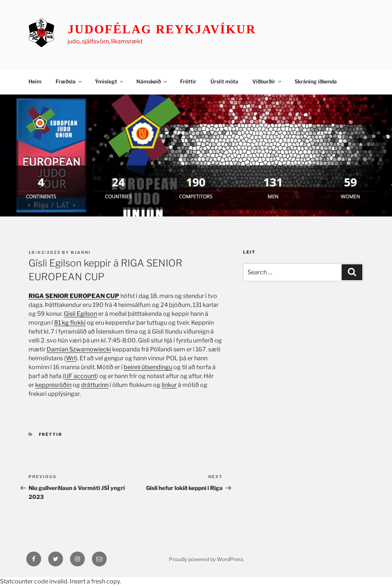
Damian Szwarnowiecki (79, 349)
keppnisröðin (53, 385)
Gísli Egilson (80, 314)
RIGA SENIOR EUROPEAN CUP (74, 296)
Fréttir (188, 81)
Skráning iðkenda (316, 81)
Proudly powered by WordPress (206, 559)
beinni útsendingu (148, 367)
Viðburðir (267, 81)
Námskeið (152, 81)
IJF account (80, 376)
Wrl (71, 358)
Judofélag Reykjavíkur (162, 29)
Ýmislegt (109, 81)
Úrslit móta (224, 81)
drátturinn (95, 385)
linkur (169, 385)
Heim (35, 81)
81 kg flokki (70, 323)
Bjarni (81, 252)
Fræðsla (69, 81)
